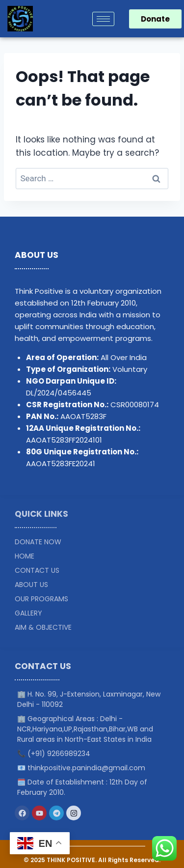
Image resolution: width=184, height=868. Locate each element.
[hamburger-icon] (103, 19)
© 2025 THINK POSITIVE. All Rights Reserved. (92, 860)
